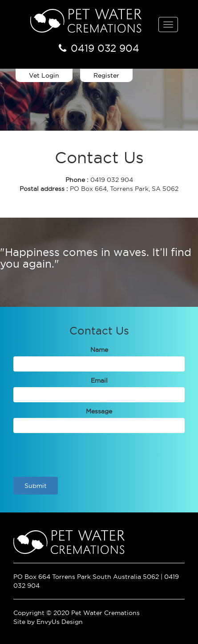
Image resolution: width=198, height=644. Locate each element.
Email (99, 380)
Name (99, 350)
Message (99, 411)
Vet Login (44, 75)
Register (106, 75)
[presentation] (81, 455)
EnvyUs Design (60, 622)
